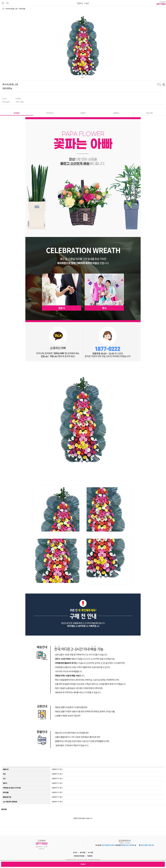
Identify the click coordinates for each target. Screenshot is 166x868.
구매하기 (83, 864)
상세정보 (17, 113)
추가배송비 (50, 113)
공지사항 (83, 853)
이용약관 (90, 856)
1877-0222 (161, 3)
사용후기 (83, 113)
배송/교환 (149, 113)
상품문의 (116, 113)
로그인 (75, 853)
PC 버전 (90, 853)
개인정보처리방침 (79, 856)
